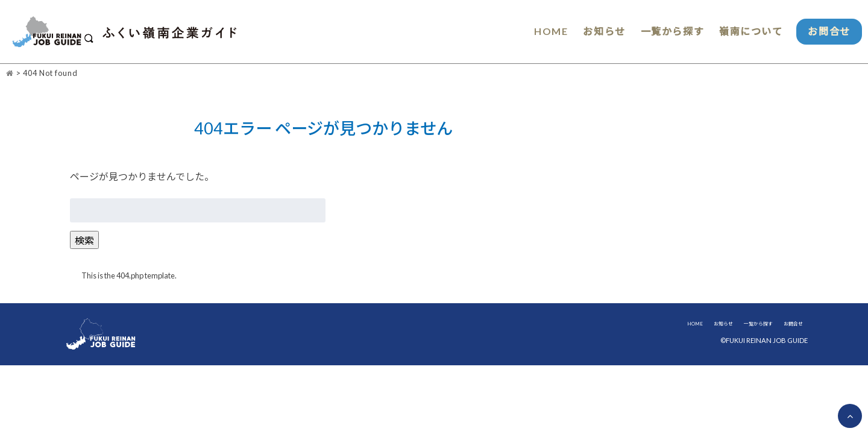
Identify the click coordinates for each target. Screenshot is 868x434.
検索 (84, 241)
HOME (538, 32)
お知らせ (593, 32)
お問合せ (826, 32)
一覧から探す (662, 32)
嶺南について (743, 32)
